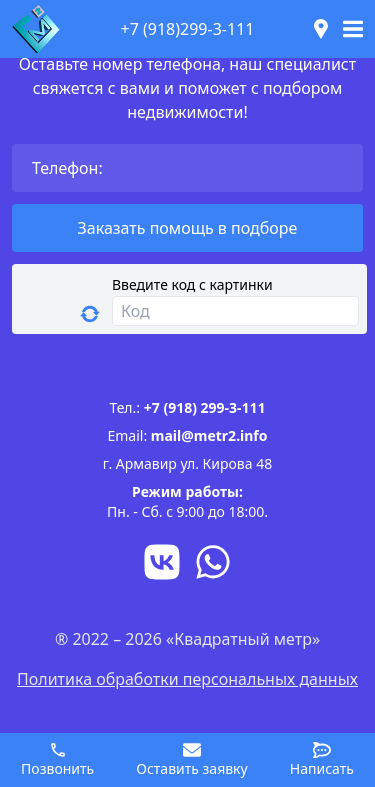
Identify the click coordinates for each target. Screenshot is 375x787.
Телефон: (67, 168)
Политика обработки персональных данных (187, 679)
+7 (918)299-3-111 (188, 29)
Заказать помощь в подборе (188, 228)
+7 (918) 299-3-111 (205, 407)
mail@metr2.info (209, 435)
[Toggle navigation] (353, 29)
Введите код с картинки (192, 284)
